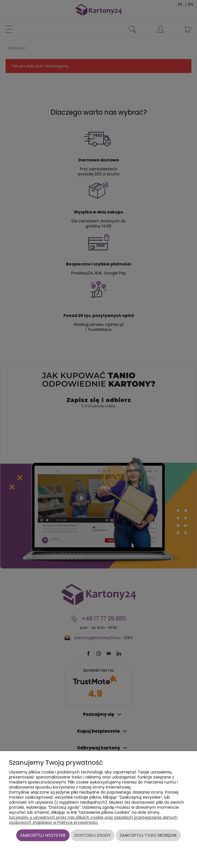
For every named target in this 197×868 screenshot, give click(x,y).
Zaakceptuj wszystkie (43, 835)
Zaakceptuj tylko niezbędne (148, 835)
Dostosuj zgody (93, 835)
